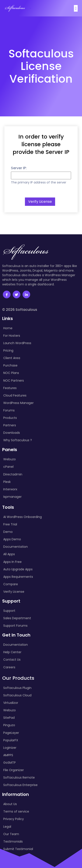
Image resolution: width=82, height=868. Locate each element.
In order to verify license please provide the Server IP (41, 144)
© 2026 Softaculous (20, 310)
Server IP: (19, 168)
